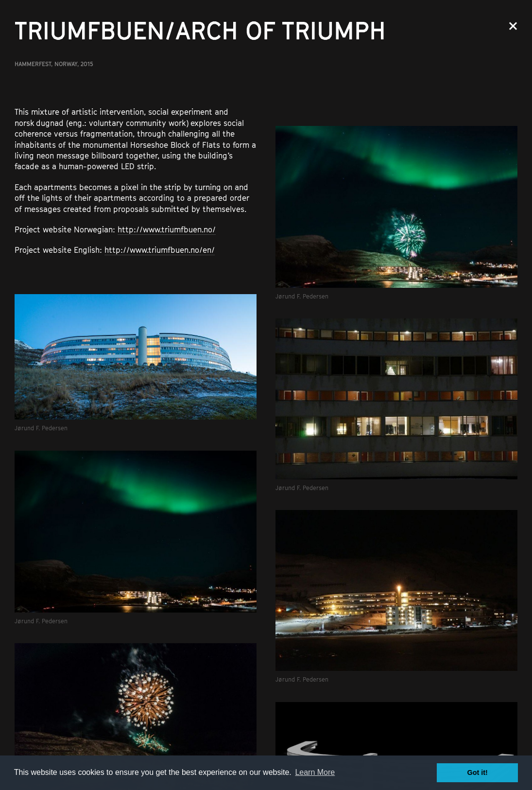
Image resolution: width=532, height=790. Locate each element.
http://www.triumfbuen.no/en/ (160, 250)
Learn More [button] (315, 772)
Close (513, 26)
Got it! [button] (478, 772)
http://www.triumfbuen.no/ (167, 229)
